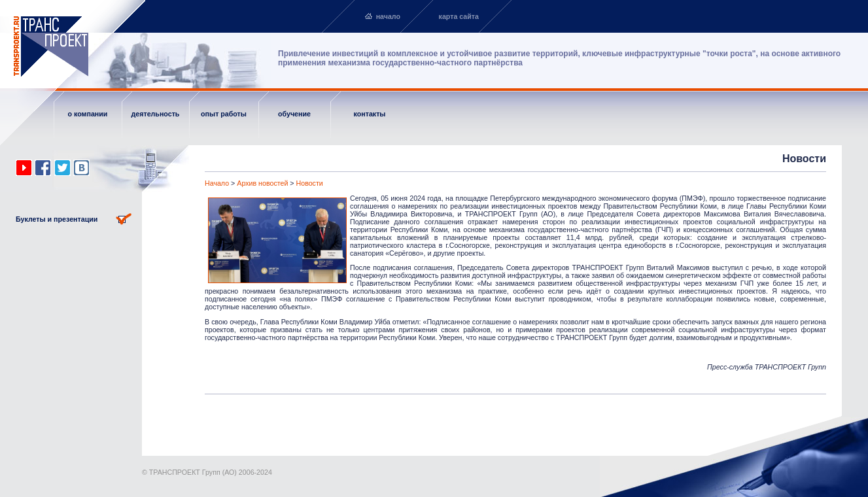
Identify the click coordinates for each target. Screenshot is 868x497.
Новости (310, 183)
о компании (88, 114)
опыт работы (224, 114)
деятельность (156, 114)
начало (388, 16)
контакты (370, 114)
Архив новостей (262, 183)
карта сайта (459, 16)
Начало (217, 183)
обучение (294, 114)
